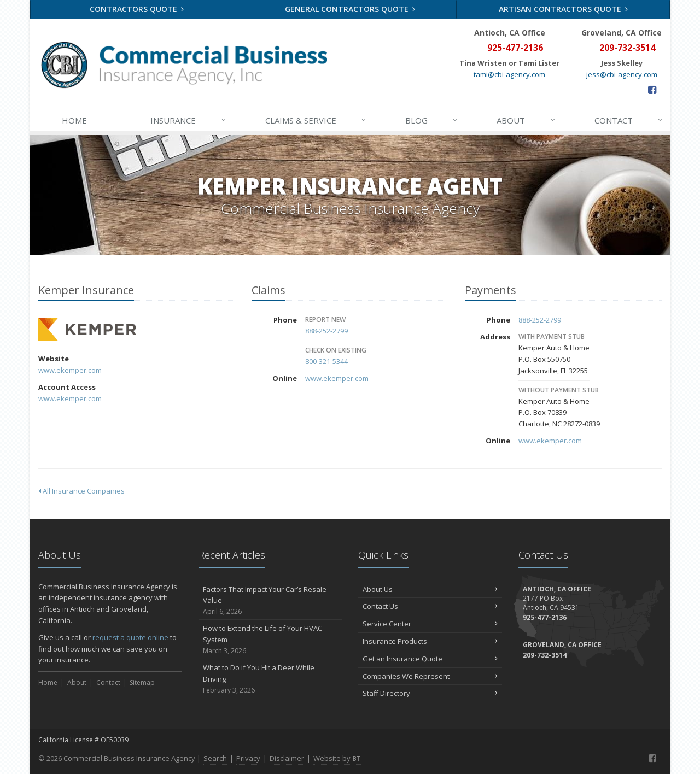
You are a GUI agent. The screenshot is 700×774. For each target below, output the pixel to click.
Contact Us (430, 606)
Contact (629, 120)
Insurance (188, 120)
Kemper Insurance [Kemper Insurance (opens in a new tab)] (87, 329)
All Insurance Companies (81, 491)
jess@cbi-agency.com (622, 74)
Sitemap (142, 682)
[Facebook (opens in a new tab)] (652, 90)
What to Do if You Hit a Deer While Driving (270, 679)
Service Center (430, 624)
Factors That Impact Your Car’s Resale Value (270, 601)
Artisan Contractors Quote (564, 9)
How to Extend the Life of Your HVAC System (270, 640)
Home (74, 120)
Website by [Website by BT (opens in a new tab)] (337, 758)
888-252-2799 (326, 331)
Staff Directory (430, 693)
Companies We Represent (430, 676)
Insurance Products (430, 641)
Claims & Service (316, 120)
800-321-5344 (326, 361)
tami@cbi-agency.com (509, 74)
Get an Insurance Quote (430, 659)
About (526, 120)
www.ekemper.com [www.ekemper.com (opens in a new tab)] (70, 370)
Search (215, 758)
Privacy (248, 758)
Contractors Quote (137, 9)
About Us (430, 589)
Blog (432, 120)
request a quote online (130, 637)
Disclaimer (287, 758)
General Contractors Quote (350, 9)
